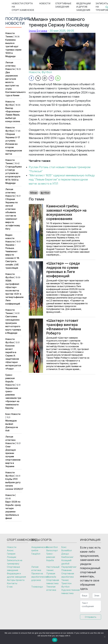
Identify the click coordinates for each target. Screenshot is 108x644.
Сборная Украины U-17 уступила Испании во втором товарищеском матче (14, 144)
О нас (10, 587)
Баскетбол (52, 547)
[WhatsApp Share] (58, 78)
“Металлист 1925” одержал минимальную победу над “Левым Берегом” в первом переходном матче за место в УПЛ (62, 179)
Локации (12, 557)
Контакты (12, 583)
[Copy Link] (45, 78)
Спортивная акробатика (68, 575)
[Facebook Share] (31, 78)
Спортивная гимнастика (53, 582)
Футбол (10, 105)
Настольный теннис (53, 569)
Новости (45, 3)
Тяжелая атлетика (51, 588)
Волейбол (67, 550)
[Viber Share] (51, 78)
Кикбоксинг (67, 557)
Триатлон (66, 583)
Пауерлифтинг (69, 567)
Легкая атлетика (36, 569)
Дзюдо (65, 554)
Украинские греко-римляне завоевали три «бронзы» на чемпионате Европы (13, 398)
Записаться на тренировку (15, 562)
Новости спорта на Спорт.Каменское (23, 7)
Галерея (11, 554)
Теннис (9, 37)
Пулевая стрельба (51, 575)
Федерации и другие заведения (83, 7)
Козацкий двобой (66, 562)
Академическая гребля (39, 549)
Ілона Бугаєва (38, 31)
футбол (45, 193)
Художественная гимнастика (69, 592)
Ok (55, 640)
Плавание (66, 570)
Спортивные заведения (63, 5)
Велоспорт (52, 550)
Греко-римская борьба (10, 378)
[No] (105, 637)
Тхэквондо (37, 587)
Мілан (34, 193)
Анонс (10, 550)
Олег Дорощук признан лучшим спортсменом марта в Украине (13, 456)
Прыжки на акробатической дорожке (39, 577)
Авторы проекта (16, 580)
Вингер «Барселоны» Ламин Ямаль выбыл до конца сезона (13, 115)
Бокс (8, 414)
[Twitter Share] (38, 78)
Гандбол (36, 554)
